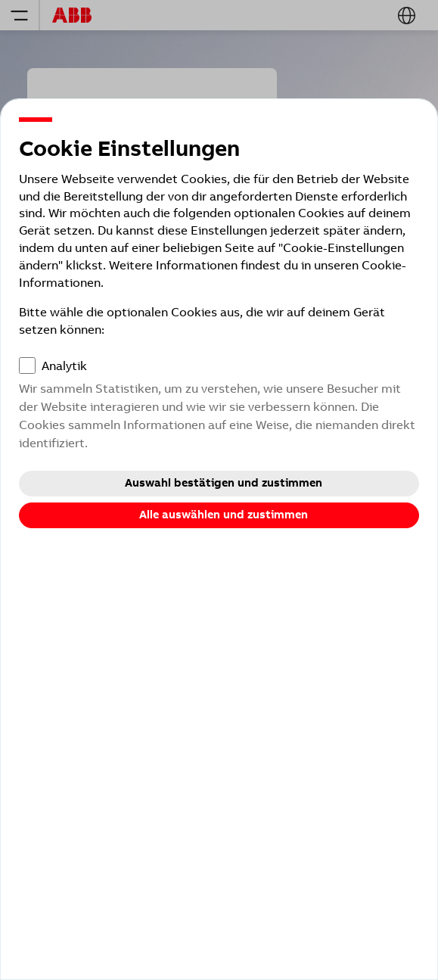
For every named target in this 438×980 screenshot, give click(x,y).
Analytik (64, 366)
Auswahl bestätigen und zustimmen (224, 483)
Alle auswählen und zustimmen (224, 515)
